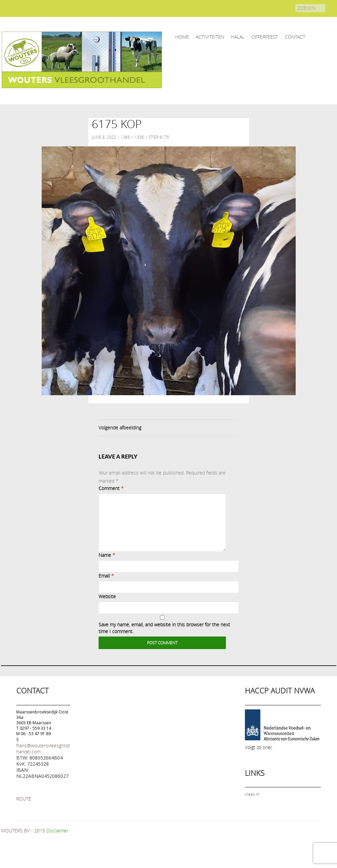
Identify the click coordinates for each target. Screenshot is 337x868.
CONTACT (295, 37)
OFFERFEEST (265, 37)
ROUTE (24, 799)
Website (107, 596)
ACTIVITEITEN (210, 37)
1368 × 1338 (132, 137)
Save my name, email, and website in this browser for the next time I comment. (164, 628)
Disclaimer (57, 831)
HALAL (238, 37)
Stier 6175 (159, 137)
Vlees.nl (252, 794)
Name (107, 555)
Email (106, 576)
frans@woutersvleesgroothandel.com (43, 749)
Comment (111, 488)
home (182, 37)
